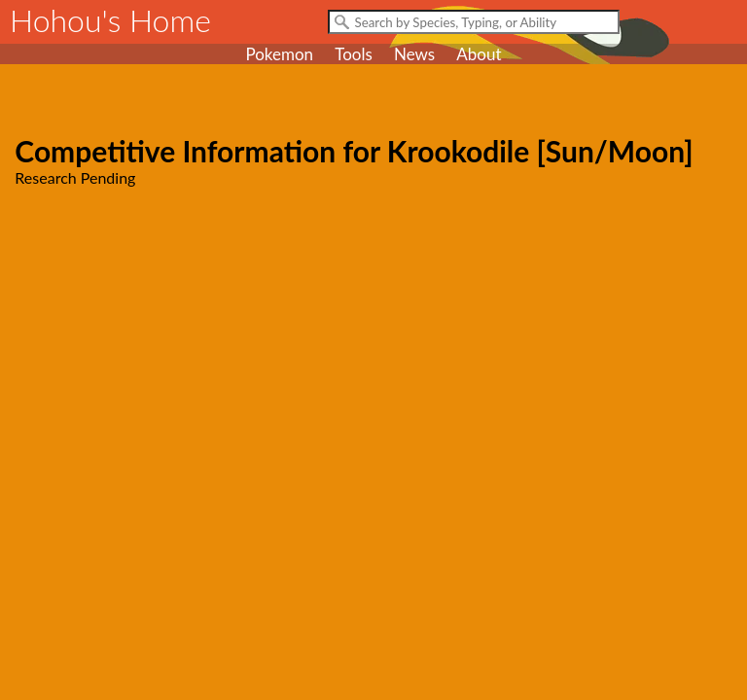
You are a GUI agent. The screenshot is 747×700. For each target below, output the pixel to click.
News (414, 54)
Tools (354, 54)
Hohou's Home (110, 20)
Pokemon (279, 54)
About (479, 54)
